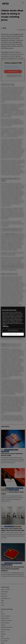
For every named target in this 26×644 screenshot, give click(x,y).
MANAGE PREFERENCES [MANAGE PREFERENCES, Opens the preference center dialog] (13, 330)
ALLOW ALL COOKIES (13, 334)
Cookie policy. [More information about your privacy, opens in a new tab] (6, 326)
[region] (13, 322)
